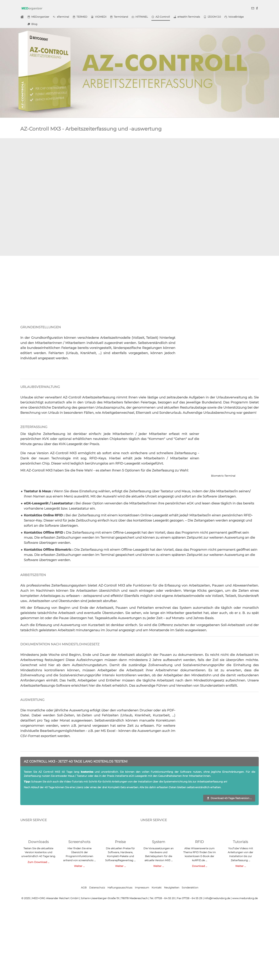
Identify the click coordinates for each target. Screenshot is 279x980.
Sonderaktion (190, 888)
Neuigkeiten (172, 888)
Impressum (142, 888)
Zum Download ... (38, 862)
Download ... (200, 866)
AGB (84, 888)
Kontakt (157, 888)
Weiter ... (79, 866)
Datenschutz (97, 888)
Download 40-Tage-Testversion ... (229, 798)
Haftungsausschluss (120, 888)
